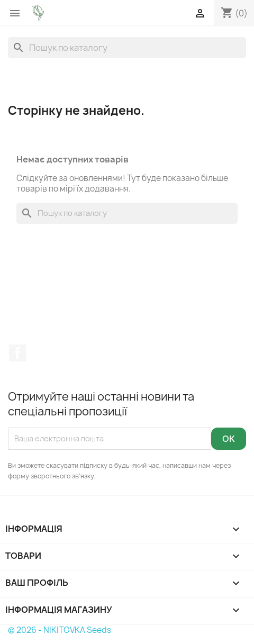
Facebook (17, 353)
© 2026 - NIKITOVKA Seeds (60, 630)
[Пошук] (127, 48)
